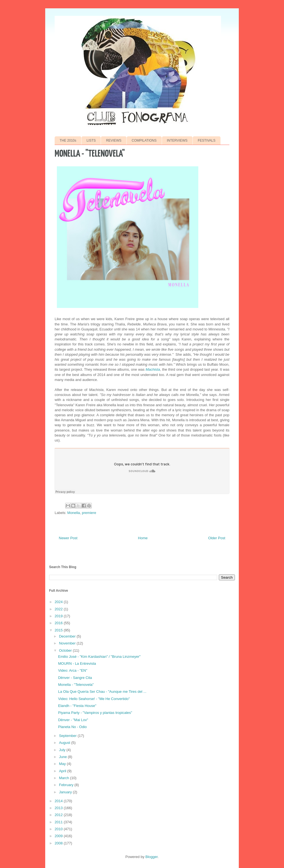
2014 (59, 801)
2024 (59, 602)
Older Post (217, 538)
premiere (89, 513)
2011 (59, 822)
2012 (59, 815)
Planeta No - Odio (72, 727)
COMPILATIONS (144, 141)
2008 (59, 843)
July (63, 750)
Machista (153, 369)
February (67, 785)
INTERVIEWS (177, 141)
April (63, 771)
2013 (59, 808)
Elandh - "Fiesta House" (77, 706)
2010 (59, 829)
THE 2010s (68, 141)
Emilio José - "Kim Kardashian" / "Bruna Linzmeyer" (99, 657)
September (68, 736)
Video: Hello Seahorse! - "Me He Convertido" (94, 699)
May (63, 764)
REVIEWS (114, 141)
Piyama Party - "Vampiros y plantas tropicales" (95, 713)
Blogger (151, 857)
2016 (59, 623)
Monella (74, 513)
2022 (59, 609)
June (64, 757)
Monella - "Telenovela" (76, 685)
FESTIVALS (207, 141)
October (66, 650)
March (65, 778)
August (65, 743)
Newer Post (68, 538)
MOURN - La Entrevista (77, 663)
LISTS (91, 141)
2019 (59, 616)
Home (143, 538)
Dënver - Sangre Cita (75, 678)
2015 (59, 630)
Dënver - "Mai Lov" (73, 720)
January (66, 792)
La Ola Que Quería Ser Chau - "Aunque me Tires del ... (102, 692)
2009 (59, 836)
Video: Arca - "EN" (73, 670)
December (68, 636)
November (68, 643)
